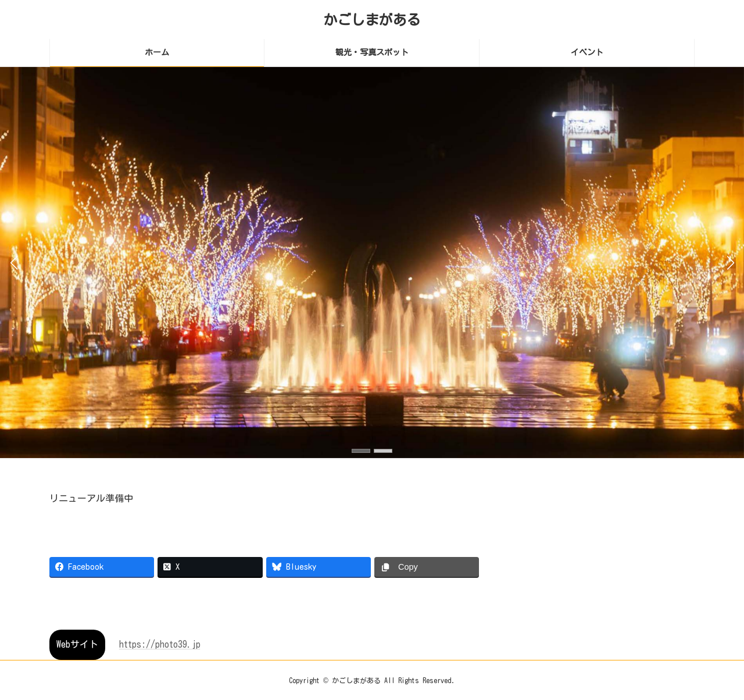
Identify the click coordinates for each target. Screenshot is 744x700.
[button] (361, 451)
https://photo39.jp (160, 644)
